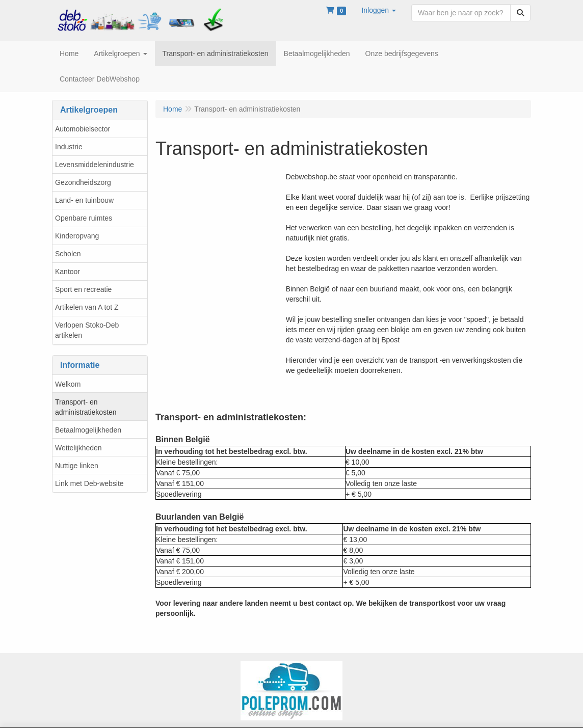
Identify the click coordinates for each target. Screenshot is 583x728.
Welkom (68, 384)
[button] (379, 10)
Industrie (69, 147)
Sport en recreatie (83, 289)
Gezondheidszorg (83, 182)
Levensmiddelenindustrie (95, 165)
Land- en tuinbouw (84, 200)
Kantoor (68, 272)
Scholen (68, 254)
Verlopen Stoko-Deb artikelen (87, 330)
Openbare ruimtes (84, 218)
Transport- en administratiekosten (86, 407)
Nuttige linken (77, 466)
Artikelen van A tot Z (87, 307)
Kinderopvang (77, 236)
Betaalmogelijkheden (88, 430)
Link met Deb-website (89, 483)
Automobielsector (83, 129)
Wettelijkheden (78, 448)
